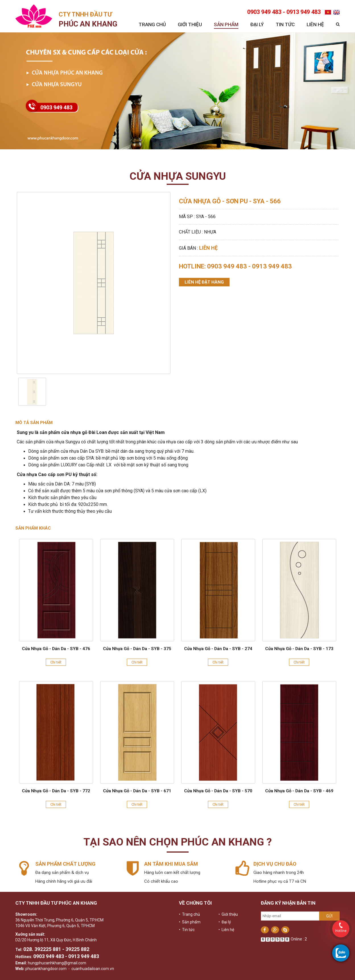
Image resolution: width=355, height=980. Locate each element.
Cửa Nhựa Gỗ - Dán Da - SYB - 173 (299, 649)
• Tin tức (187, 930)
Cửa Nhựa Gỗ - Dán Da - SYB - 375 (137, 649)
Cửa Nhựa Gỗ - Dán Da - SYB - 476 (56, 649)
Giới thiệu (190, 24)
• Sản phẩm (190, 922)
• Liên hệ (226, 930)
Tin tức (285, 24)
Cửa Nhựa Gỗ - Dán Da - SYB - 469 (299, 791)
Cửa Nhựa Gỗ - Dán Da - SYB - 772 (56, 791)
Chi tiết (56, 662)
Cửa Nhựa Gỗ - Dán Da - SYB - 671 (137, 791)
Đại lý (257, 24)
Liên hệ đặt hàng (204, 282)
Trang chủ (152, 24)
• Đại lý (225, 922)
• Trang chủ (189, 914)
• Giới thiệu (228, 914)
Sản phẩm (226, 24)
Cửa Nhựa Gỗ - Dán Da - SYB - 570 (218, 791)
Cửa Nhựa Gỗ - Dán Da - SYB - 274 (218, 649)
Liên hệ (315, 24)
